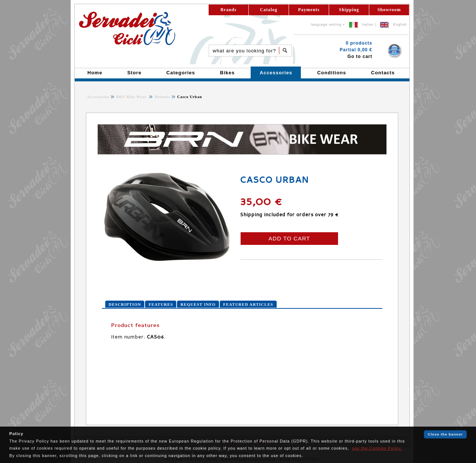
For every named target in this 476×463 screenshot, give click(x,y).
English (400, 25)
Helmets (162, 97)
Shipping (349, 10)
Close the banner (445, 434)
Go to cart (360, 56)
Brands (229, 10)
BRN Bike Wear (132, 97)
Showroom (389, 10)
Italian (368, 25)
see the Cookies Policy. (377, 448)
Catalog (269, 10)
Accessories (98, 97)
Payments (309, 10)
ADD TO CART (289, 238)
